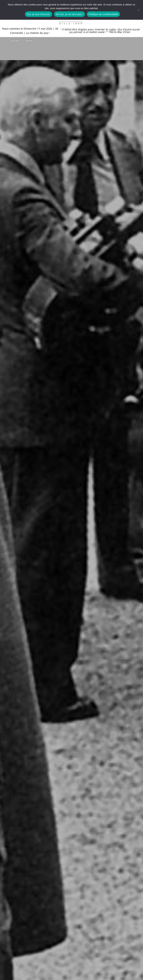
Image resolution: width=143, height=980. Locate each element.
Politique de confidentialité (103, 14)
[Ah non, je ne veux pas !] (138, 10)
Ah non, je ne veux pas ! (69, 14)
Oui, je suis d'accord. (39, 14)
